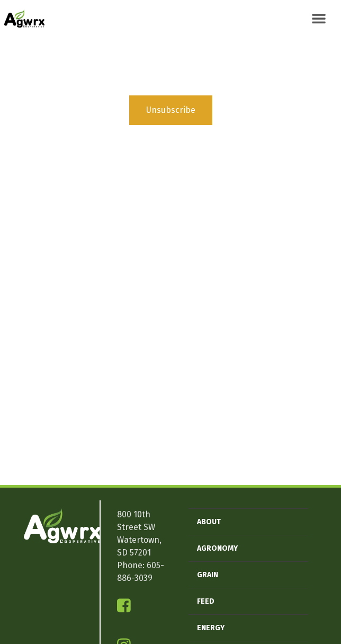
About (209, 522)
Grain (208, 575)
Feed (206, 601)
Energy (211, 628)
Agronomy (217, 548)
